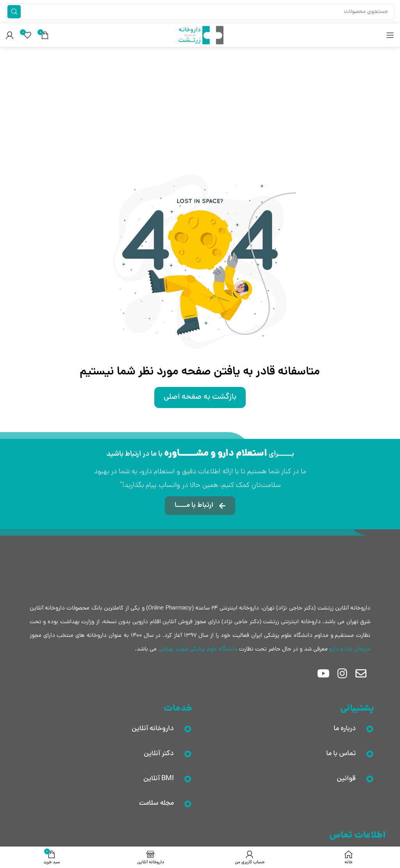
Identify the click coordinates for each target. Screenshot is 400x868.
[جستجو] (200, 12)
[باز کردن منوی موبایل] (390, 35)
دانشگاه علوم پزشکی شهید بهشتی (198, 650)
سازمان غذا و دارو (350, 650)
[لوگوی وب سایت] (200, 36)
